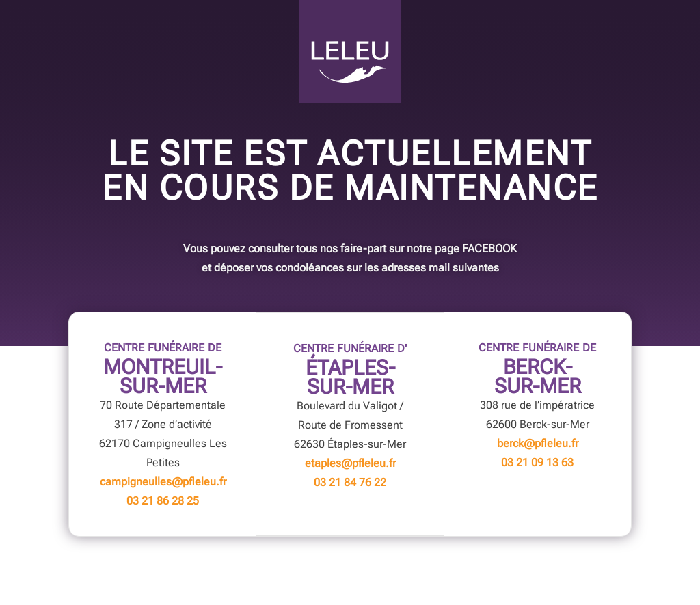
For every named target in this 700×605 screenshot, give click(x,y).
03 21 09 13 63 (537, 462)
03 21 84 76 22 (350, 482)
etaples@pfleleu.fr (350, 463)
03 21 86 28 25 (163, 501)
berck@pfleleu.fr (538, 443)
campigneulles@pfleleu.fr (163, 482)
